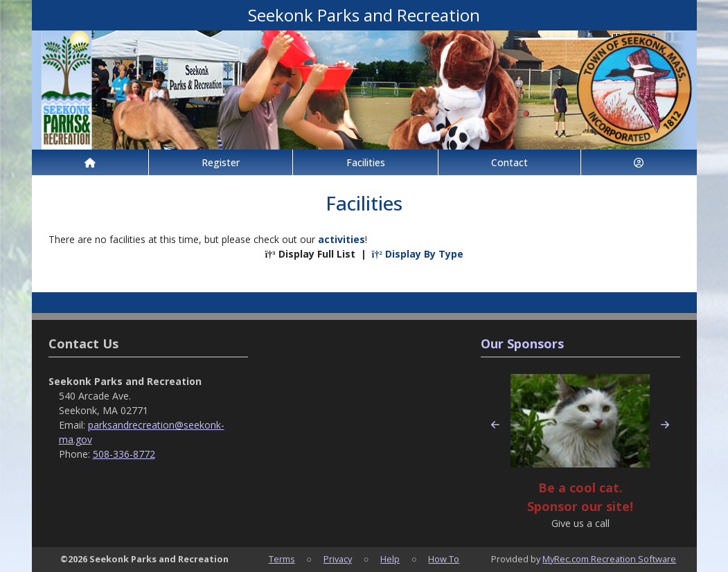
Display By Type (418, 254)
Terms (282, 559)
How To (444, 559)
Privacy (338, 559)
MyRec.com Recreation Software (609, 559)
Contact (509, 162)
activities (341, 239)
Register (221, 162)
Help (390, 559)
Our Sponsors (522, 343)
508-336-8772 (124, 454)
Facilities (366, 162)
